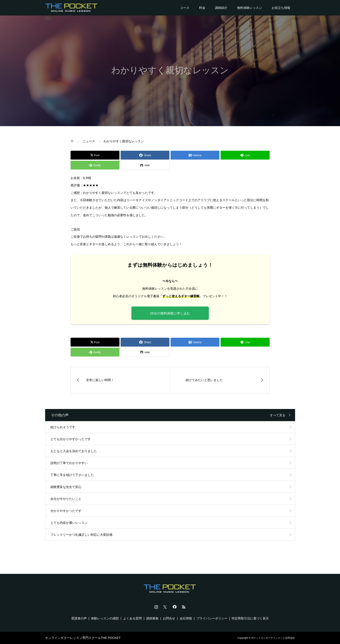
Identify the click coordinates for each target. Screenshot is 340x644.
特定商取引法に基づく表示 (250, 618)
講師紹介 (221, 8)
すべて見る (278, 415)
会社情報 (186, 618)
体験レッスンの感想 (105, 618)
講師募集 (152, 618)
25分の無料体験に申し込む (170, 313)
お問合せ (169, 618)
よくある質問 (133, 618)
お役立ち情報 (281, 8)
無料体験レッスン (250, 8)
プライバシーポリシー (212, 618)
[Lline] (245, 155)
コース (185, 8)
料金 (202, 8)
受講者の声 (79, 618)
